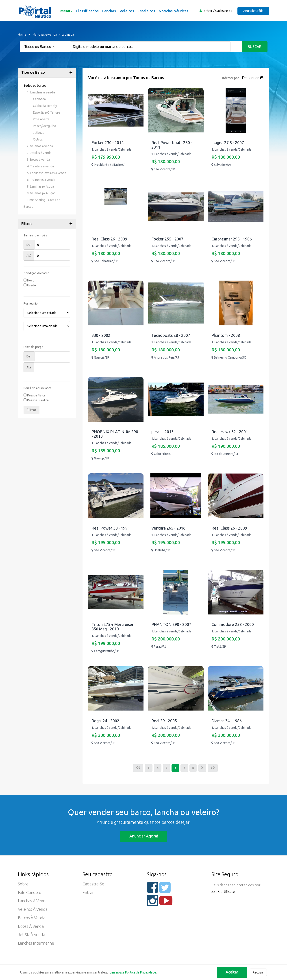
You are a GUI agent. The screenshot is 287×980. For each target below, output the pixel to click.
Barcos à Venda (32, 918)
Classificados (87, 11)
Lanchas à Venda (33, 901)
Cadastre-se (224, 11)
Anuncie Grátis (253, 11)
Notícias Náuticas (173, 11)
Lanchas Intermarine (36, 944)
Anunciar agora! (144, 836)
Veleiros (127, 11)
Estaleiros (146, 11)
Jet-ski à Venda (32, 935)
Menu (66, 11)
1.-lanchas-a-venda (44, 35)
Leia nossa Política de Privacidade (133, 972)
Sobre (23, 884)
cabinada (68, 35)
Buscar (255, 47)
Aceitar (232, 972)
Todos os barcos (35, 86)
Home (22, 35)
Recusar (258, 972)
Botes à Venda (31, 927)
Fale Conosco (30, 893)
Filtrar (32, 410)
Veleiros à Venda (33, 910)
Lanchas (109, 11)
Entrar (208, 11)
